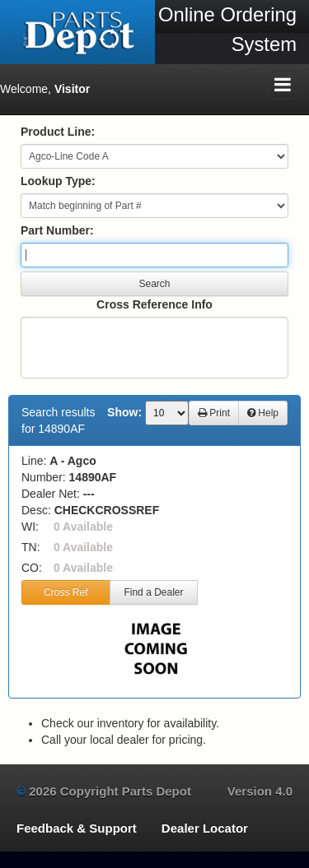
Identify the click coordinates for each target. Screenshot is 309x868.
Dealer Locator (205, 828)
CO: (32, 568)
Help (263, 413)
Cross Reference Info (154, 304)
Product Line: (58, 132)
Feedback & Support (77, 828)
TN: (31, 547)
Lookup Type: (58, 181)
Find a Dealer (153, 592)
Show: (124, 412)
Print (214, 413)
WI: (30, 527)
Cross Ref (66, 592)
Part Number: (57, 230)
